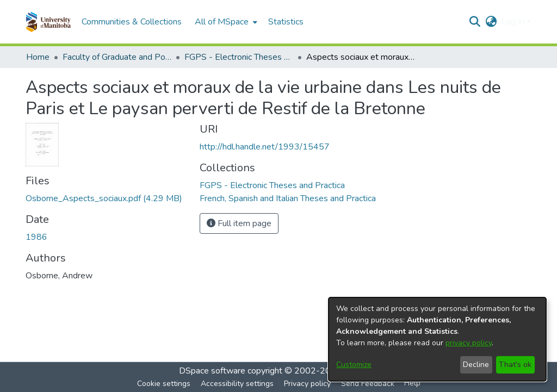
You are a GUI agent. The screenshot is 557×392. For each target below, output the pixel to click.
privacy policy (469, 343)
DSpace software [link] (212, 371)
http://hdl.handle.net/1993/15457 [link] (265, 147)
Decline (476, 365)
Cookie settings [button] (164, 384)
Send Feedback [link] (368, 384)
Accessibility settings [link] (237, 384)
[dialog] (437, 339)
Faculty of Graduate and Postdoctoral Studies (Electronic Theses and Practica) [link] (117, 57)
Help (412, 383)
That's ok (515, 365)
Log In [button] (514, 22)
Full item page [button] (239, 223)
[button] (48, 22)
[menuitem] (225, 22)
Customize (354, 365)
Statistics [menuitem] (286, 22)
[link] (104, 198)
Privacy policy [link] (307, 384)
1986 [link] (36, 237)
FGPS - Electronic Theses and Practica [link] (239, 57)
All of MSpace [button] (222, 22)
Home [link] (38, 57)
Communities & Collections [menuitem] (132, 22)
